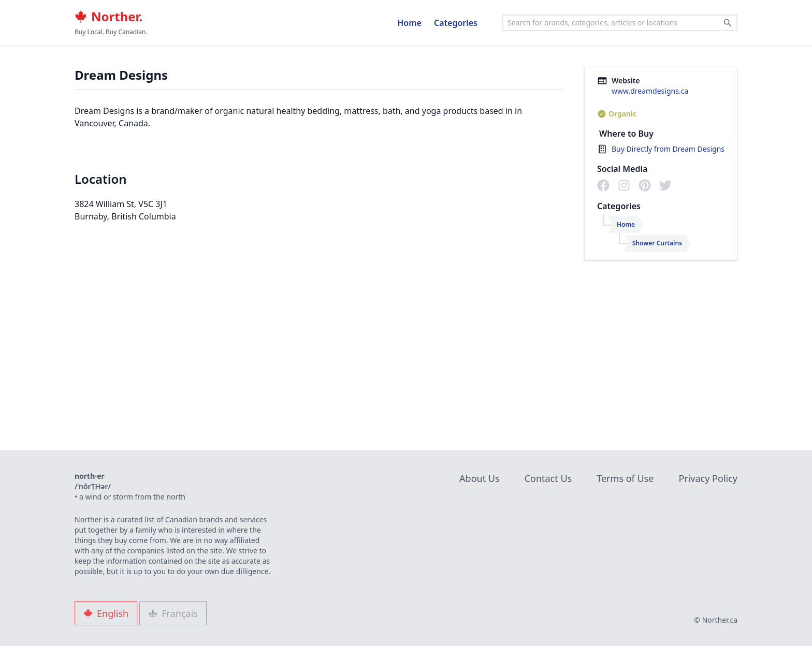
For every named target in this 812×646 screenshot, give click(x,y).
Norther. (108, 17)
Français (173, 613)
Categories (456, 23)
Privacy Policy (708, 478)
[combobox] (620, 23)
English (106, 613)
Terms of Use (625, 478)
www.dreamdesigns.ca (650, 91)
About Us (480, 478)
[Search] (728, 23)
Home (409, 23)
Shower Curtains (657, 243)
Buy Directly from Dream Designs (668, 149)
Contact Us (548, 478)
